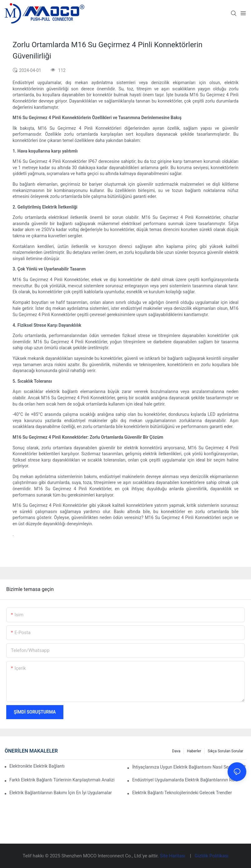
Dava (176, 751)
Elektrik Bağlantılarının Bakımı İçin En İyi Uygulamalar (61, 793)
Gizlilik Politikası (211, 856)
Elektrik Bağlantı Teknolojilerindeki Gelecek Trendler (182, 793)
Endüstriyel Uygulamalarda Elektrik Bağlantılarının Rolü (185, 780)
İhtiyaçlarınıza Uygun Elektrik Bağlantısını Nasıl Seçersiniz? (189, 767)
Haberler (194, 751)
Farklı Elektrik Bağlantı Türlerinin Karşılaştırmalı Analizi (62, 780)
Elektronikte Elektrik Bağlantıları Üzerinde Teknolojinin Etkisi (37, 766)
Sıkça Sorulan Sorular (225, 751)
